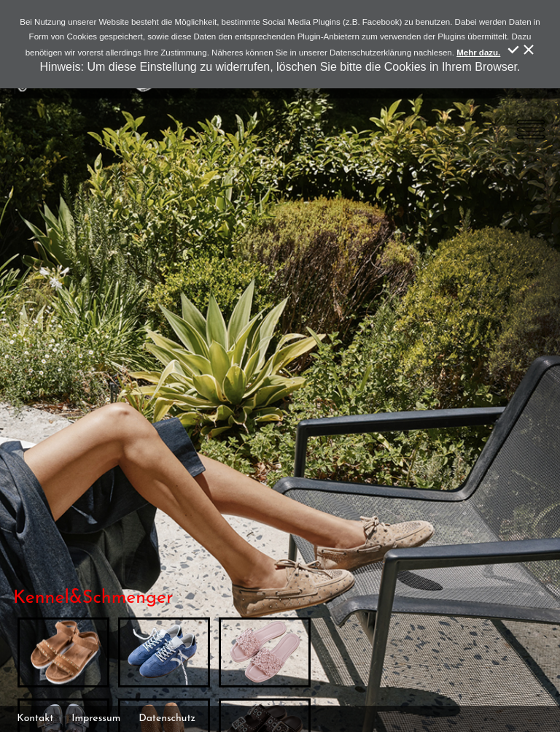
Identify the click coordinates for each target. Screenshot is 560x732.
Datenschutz (167, 718)
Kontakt (35, 718)
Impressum (96, 718)
